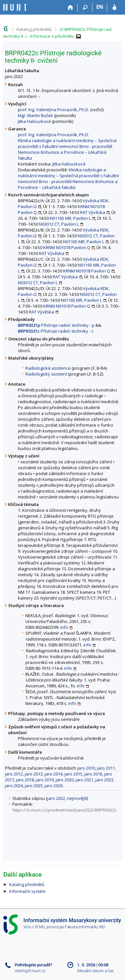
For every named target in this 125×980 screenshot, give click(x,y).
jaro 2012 (14, 774)
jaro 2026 (54, 786)
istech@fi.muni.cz (30, 971)
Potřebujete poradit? (33, 965)
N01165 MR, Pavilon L (70, 218)
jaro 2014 (54, 774)
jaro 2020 (65, 780)
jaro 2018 (25, 780)
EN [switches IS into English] (100, 7)
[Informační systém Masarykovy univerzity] (15, 7)
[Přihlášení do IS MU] (114, 7)
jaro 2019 (45, 780)
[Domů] (70, 7)
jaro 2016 (93, 774)
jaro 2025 (34, 786)
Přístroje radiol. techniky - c (56, 331)
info (64, 627)
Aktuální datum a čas (95, 971)
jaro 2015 (73, 774)
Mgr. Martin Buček (35, 115)
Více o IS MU (34, 927)
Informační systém (27, 891)
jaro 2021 (84, 780)
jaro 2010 (86, 768)
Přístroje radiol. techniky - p (56, 325)
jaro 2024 (14, 786)
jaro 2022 (56, 798)
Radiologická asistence (48, 368)
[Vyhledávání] (85, 7)
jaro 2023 (104, 780)
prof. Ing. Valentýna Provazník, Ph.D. (54, 110)
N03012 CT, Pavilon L (59, 224)
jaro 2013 (34, 774)
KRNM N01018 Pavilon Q (67, 247)
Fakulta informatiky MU (85, 927)
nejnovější (77, 798)
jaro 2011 (106, 768)
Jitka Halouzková (34, 121)
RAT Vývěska (93, 212)
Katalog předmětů (34, 29)
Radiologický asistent (46, 374)
